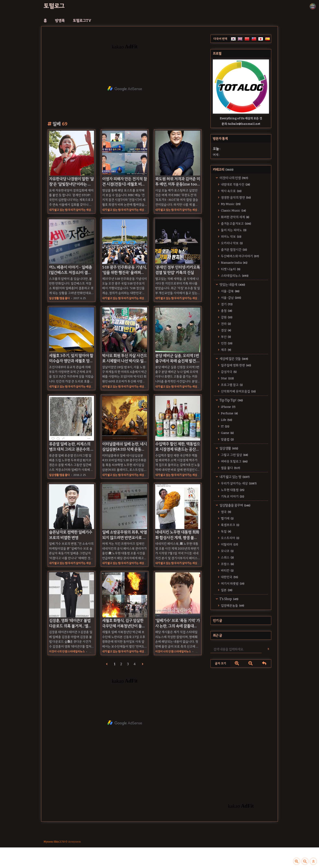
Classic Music (233, 211)
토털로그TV (82, 21)
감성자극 (228, 372)
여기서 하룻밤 (232, 584)
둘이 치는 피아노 (233, 230)
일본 (226, 590)
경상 (226, 330)
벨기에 (227, 518)
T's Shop (229, 599)
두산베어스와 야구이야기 (240, 256)
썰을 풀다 (230, 468)
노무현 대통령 (232, 490)
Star (227, 378)
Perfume (229, 413)
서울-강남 (231, 298)
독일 (226, 531)
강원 (226, 317)
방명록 (60, 21)
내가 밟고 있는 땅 (234, 477)
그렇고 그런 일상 (234, 455)
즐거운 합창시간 (234, 250)
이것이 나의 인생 (233, 178)
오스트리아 (230, 538)
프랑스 (227, 564)
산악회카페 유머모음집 (238, 391)
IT (225, 426)
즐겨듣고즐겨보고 (236, 224)
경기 (226, 304)
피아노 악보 (231, 237)
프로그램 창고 (232, 385)
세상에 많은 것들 (233, 359)
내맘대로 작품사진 (235, 184)
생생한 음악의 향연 (236, 198)
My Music (230, 204)
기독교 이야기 (232, 496)
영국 (226, 512)
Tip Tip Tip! (231, 400)
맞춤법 (227, 439)
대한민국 (229, 577)
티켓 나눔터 (230, 269)
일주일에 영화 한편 (236, 365)
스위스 (227, 557)
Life (226, 420)
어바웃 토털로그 (234, 461)
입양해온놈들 (232, 606)
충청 (226, 311)
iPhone (228, 407)
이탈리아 (229, 544)
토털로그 (54, 6)
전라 (226, 324)
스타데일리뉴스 (234, 276)
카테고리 (223, 170)
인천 (226, 343)
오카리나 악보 (232, 243)
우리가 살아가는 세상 (238, 483)
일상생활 (228, 448)
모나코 (227, 551)
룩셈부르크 (230, 525)
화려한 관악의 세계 (235, 217)
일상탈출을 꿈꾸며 (235, 505)
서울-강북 (230, 291)
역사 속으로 (231, 191)
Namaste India (234, 263)
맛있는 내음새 (232, 285)
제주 (226, 350)
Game (227, 433)
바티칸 (227, 571)
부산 (226, 337)
